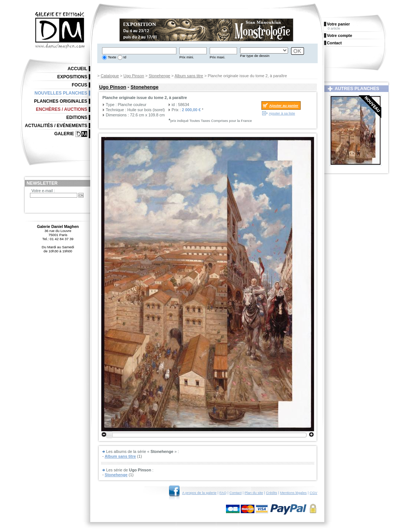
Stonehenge (159, 76)
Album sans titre (189, 76)
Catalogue (110, 76)
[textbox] (139, 51)
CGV (313, 493)
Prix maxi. (217, 57)
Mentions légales (293, 493)
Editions (77, 117)
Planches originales (61, 101)
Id (124, 57)
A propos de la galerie (200, 493)
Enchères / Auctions (62, 109)
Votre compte (339, 35)
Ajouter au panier (284, 105)
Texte (111, 57)
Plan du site (254, 493)
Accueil (77, 69)
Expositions (72, 77)
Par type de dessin (255, 56)
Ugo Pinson (134, 76)
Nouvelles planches (61, 93)
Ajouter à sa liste (282, 113)
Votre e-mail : (43, 191)
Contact (235, 493)
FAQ (223, 493)
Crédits (271, 493)
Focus (80, 85)
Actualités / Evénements (56, 126)
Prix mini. (187, 57)
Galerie (64, 134)
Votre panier (338, 24)
